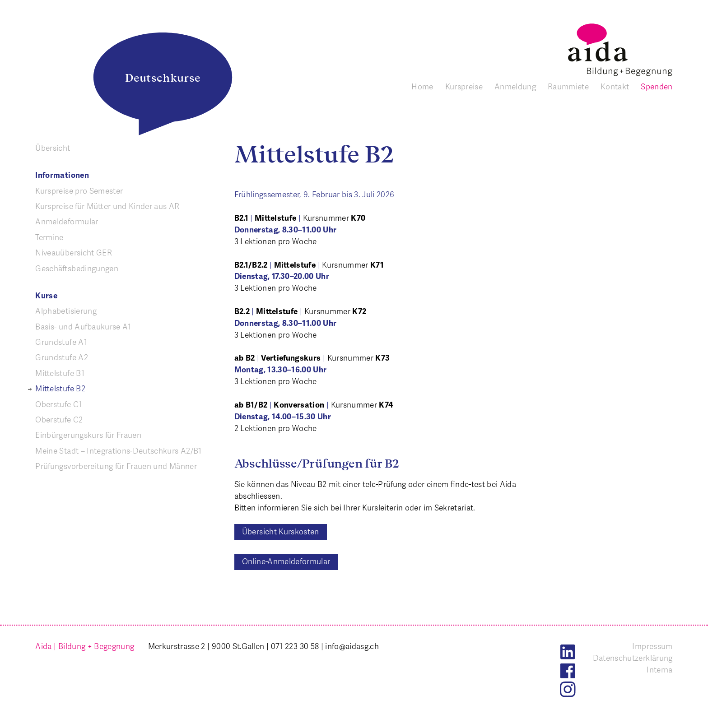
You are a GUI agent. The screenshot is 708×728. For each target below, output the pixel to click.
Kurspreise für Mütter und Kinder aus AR (107, 206)
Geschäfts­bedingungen (77, 269)
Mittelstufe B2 (60, 389)
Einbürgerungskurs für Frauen (88, 435)
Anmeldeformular (67, 222)
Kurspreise (464, 87)
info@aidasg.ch (352, 646)
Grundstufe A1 (61, 342)
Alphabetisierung (66, 311)
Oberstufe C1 (58, 404)
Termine (49, 237)
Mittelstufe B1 (60, 373)
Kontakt (615, 87)
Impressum (652, 646)
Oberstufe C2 (59, 420)
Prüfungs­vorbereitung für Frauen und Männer (116, 466)
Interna (659, 670)
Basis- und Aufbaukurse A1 (83, 327)
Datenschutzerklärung (633, 658)
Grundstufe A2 (62, 357)
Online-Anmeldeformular (286, 561)
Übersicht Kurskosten (281, 532)
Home (422, 87)
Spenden (657, 87)
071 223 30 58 (295, 646)
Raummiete (568, 87)
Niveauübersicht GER (74, 253)
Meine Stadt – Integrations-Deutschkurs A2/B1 (118, 451)
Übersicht (53, 148)
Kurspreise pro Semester (79, 191)
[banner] (620, 50)
